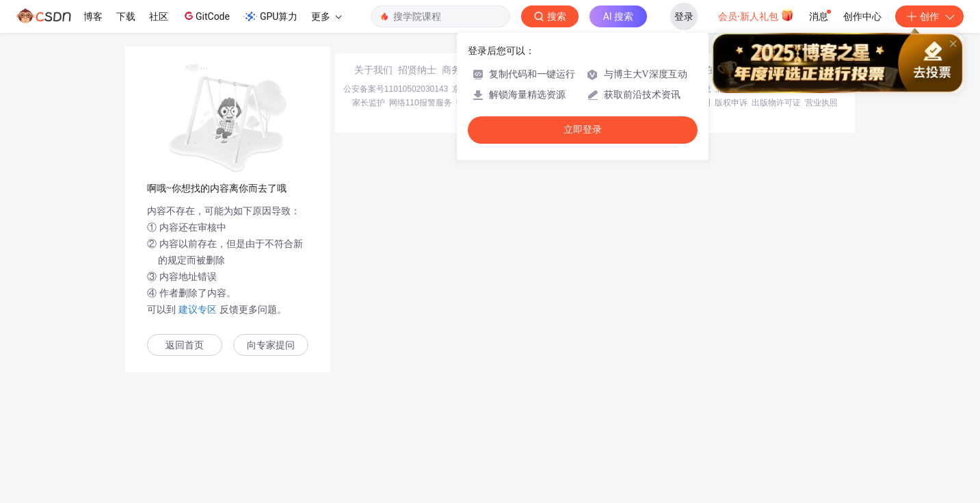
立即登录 (583, 130)
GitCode (206, 16)
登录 (684, 16)
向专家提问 (271, 345)
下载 (126, 16)
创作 (929, 16)
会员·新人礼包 (756, 15)
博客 (93, 16)
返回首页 (185, 345)
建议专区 (198, 309)
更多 (326, 16)
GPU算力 (270, 16)
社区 (159, 16)
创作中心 (862, 16)
